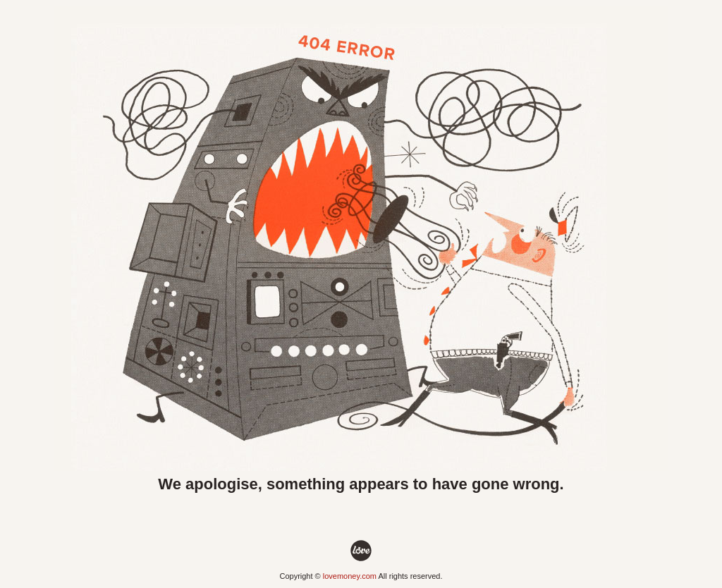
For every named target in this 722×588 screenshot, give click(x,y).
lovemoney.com (350, 576)
